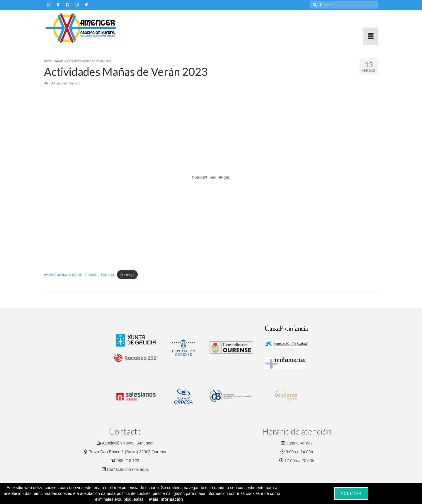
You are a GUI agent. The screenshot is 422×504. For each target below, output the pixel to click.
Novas (73, 83)
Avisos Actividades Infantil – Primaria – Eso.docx (79, 275)
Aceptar (351, 493)
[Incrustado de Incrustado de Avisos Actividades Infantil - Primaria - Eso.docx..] (211, 177)
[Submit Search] (314, 5)
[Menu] (371, 36)
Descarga (127, 275)
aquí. (144, 469)
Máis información (166, 499)
